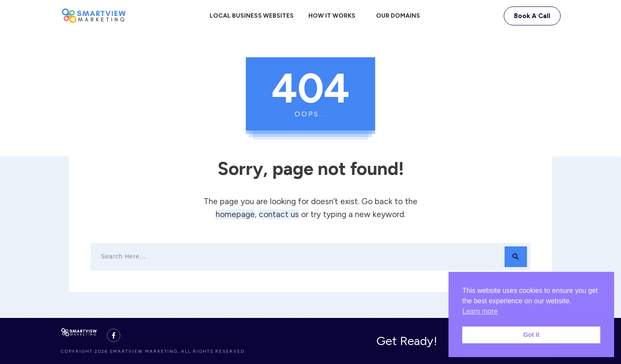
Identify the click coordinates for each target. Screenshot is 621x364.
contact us (279, 214)
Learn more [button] (480, 311)
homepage (235, 214)
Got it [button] (531, 335)
